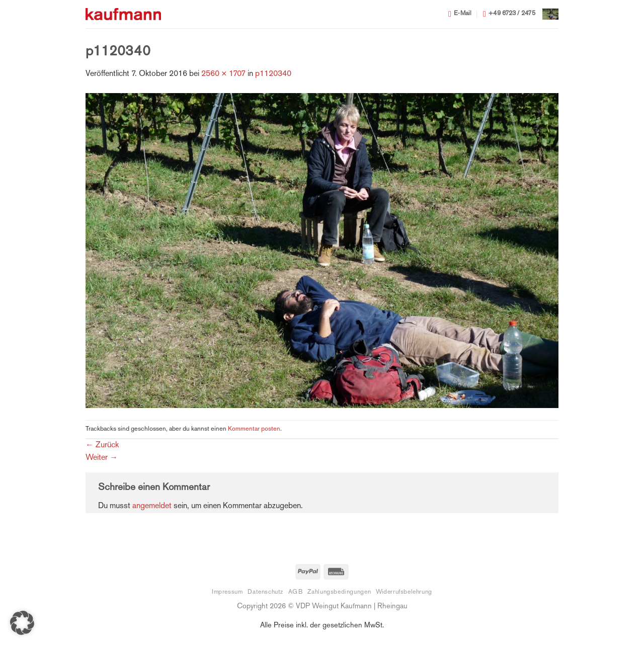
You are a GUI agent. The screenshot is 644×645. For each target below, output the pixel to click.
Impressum (227, 592)
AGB (296, 592)
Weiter (102, 458)
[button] (550, 14)
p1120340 (273, 74)
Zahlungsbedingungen (339, 592)
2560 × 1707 (223, 74)
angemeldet (152, 506)
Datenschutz (265, 592)
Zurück (102, 446)
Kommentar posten (254, 429)
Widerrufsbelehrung (404, 592)
